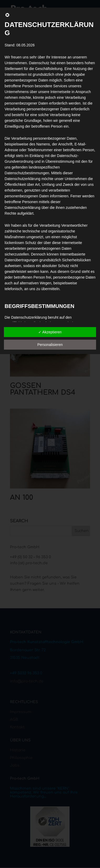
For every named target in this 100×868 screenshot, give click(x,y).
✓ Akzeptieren (50, 332)
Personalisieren (50, 345)
